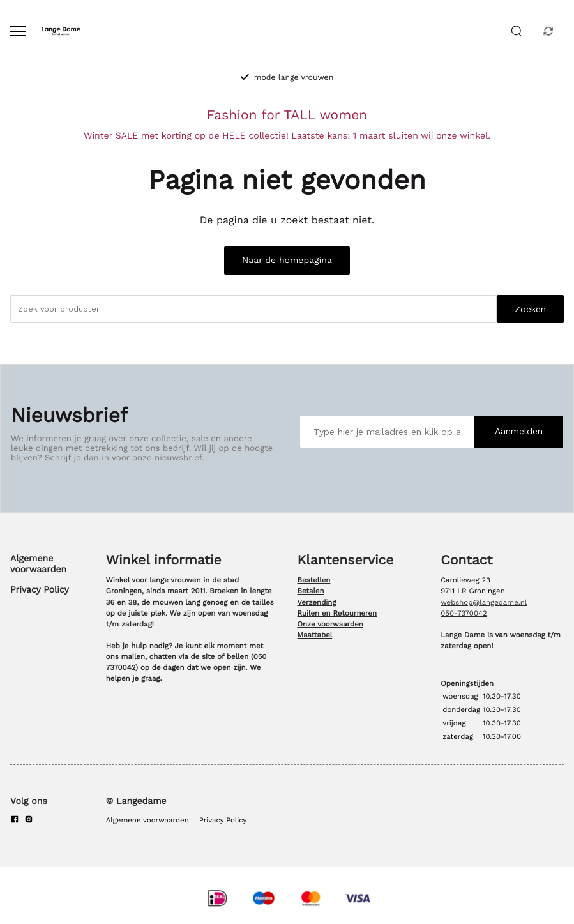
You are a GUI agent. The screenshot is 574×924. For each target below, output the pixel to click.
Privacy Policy (40, 590)
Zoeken (530, 309)
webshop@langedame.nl (484, 602)
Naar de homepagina (287, 261)
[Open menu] (18, 31)
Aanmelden (519, 431)
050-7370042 (464, 613)
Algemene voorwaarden (38, 564)
